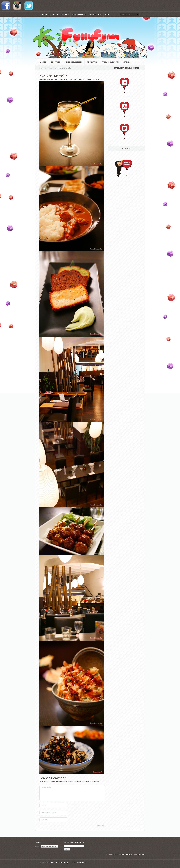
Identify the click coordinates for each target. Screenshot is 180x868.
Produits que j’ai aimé (111, 62)
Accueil (43, 62)
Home (41, 68)
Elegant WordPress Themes (122, 857)
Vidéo (107, 14)
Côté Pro (127, 62)
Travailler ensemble (79, 14)
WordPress (142, 857)
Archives (38, 849)
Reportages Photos (95, 14)
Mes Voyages (55, 62)
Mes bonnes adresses (74, 62)
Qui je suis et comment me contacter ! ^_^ (55, 14)
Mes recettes (92, 62)
